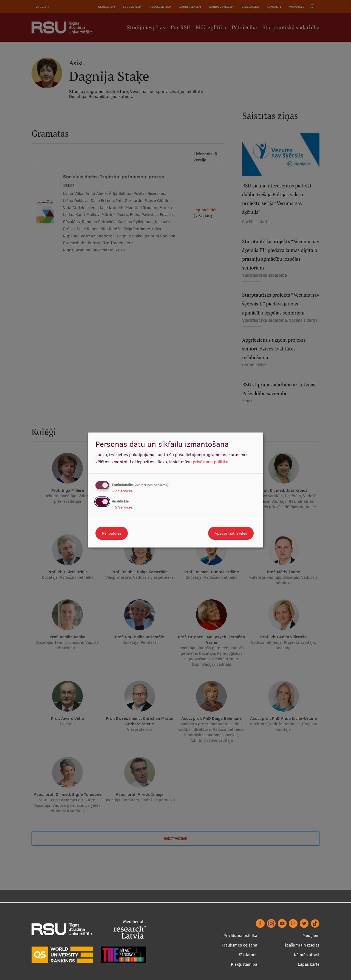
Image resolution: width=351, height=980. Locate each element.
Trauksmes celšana (239, 945)
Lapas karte (309, 964)
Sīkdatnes (248, 955)
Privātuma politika (240, 935)
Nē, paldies (112, 533)
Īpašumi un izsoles (302, 945)
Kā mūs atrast (307, 955)
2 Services (122, 491)
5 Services (122, 507)
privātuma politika (211, 462)
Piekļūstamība (244, 964)
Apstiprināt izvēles (231, 533)
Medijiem (311, 935)
